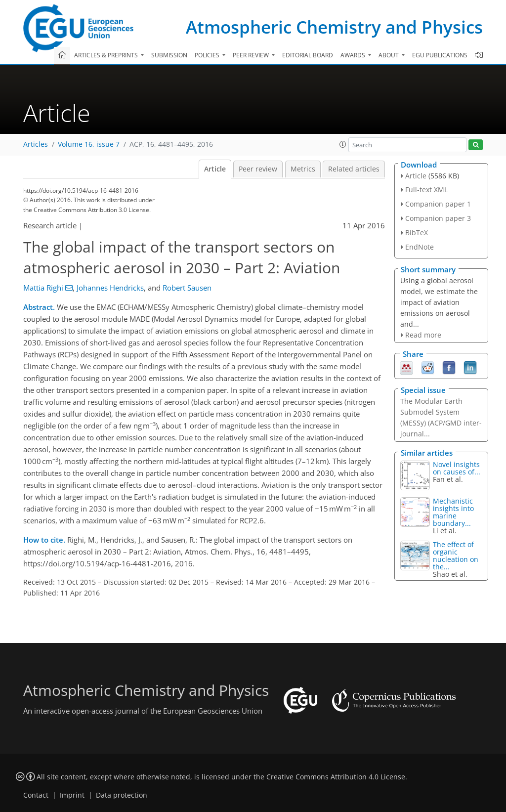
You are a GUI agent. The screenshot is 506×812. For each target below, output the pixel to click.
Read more (423, 335)
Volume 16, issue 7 (89, 144)
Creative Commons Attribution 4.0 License (336, 777)
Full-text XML (426, 190)
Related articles (354, 169)
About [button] (389, 55)
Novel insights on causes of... (457, 468)
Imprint (72, 795)
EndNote (420, 247)
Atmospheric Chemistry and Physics (334, 27)
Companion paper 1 (438, 204)
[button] (343, 144)
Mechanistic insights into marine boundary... (453, 512)
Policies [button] (208, 55)
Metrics (303, 169)
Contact (36, 795)
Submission (169, 55)
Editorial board (308, 55)
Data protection (122, 795)
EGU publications (440, 55)
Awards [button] (354, 55)
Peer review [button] (252, 55)
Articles (36, 144)
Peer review (258, 169)
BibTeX (417, 233)
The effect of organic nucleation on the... (456, 556)
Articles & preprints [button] (107, 55)
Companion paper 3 (438, 218)
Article (215, 169)
